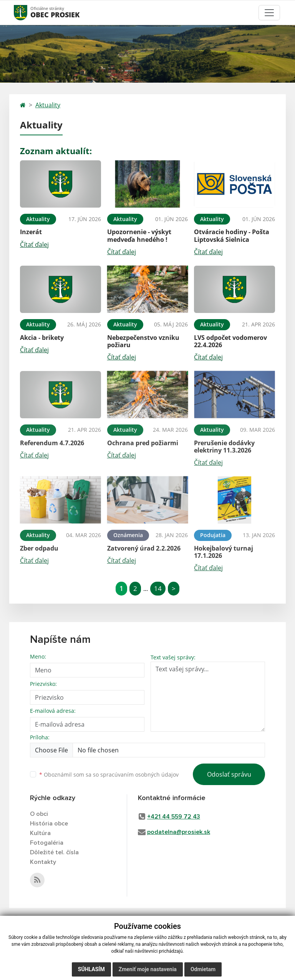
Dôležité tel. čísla (54, 852)
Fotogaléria (47, 843)
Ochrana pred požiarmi (143, 443)
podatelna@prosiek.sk (179, 832)
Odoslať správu (229, 774)
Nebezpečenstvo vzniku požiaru (143, 341)
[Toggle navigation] (269, 13)
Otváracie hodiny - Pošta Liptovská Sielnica (232, 235)
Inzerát (31, 232)
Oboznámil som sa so (109, 775)
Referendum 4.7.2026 (52, 443)
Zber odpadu (39, 548)
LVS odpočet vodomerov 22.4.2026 (230, 341)
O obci (39, 814)
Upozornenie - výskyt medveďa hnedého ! (139, 235)
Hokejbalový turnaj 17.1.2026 (224, 552)
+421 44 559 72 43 (174, 817)
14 (158, 588)
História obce (49, 824)
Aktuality (48, 105)
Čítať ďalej (34, 245)
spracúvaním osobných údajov (139, 775)
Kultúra (40, 833)
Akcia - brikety (42, 338)
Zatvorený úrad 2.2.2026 (144, 548)
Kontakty (43, 862)
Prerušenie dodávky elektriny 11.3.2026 (224, 447)
